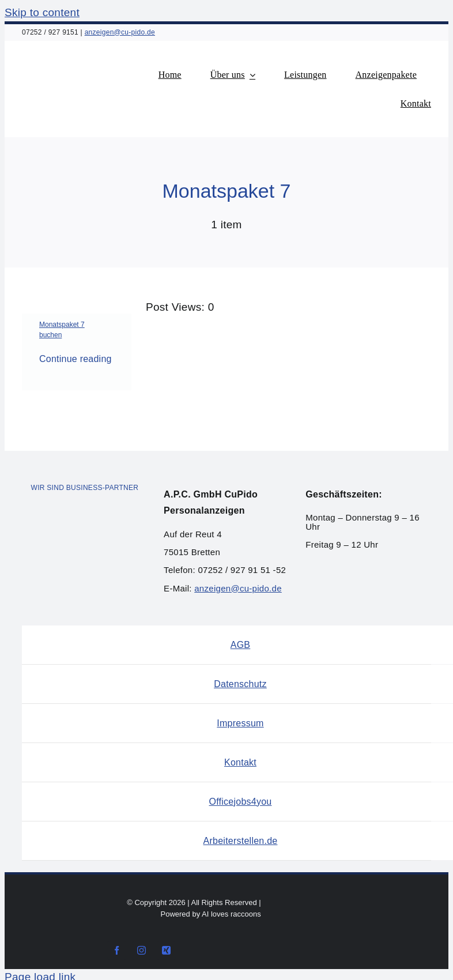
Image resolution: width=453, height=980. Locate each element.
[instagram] (141, 950)
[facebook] (117, 950)
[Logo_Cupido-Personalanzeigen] (91, 58)
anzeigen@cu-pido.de (120, 32)
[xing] (166, 950)
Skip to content (42, 12)
